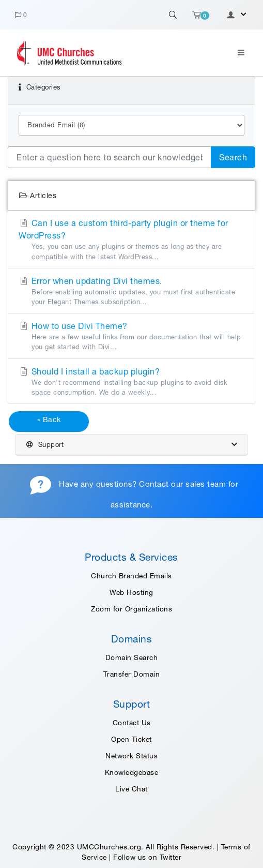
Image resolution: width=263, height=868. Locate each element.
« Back (49, 420)
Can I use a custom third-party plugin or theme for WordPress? (131, 240)
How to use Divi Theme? (131, 336)
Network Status (131, 756)
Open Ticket (131, 739)
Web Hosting (131, 592)
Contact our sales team (182, 484)
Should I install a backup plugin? (131, 382)
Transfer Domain (132, 674)
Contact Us (132, 723)
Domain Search (132, 657)
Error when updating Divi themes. (131, 291)
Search (233, 157)
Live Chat (131, 789)
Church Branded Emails (131, 576)
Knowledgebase (132, 772)
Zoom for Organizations (131, 609)
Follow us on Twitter (147, 857)
